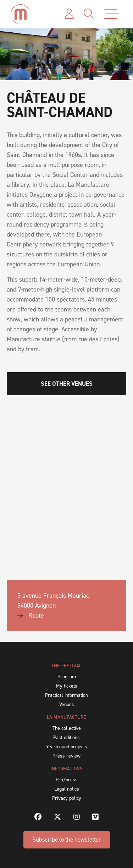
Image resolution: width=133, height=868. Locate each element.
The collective (67, 728)
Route (31, 615)
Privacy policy (67, 798)
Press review (66, 756)
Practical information (66, 695)
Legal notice (67, 789)
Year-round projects (67, 747)
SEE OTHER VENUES (67, 384)
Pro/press (67, 780)
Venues (67, 704)
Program (67, 677)
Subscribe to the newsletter (67, 840)
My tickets (67, 686)
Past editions (66, 737)
